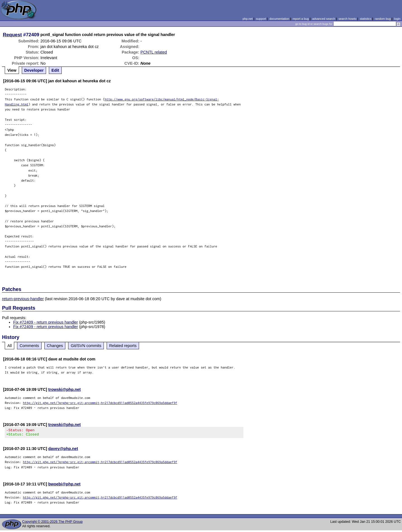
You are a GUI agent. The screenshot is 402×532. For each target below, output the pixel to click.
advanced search (324, 19)
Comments (29, 346)
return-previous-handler (23, 299)
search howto (347, 19)
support (261, 19)
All (9, 346)
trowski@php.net (64, 389)
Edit (55, 70)
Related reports (123, 346)
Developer (34, 70)
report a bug (301, 19)
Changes (55, 346)
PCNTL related (154, 52)
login (397, 19)
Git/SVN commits (86, 346)
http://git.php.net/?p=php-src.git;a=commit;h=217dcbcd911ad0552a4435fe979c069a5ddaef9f (100, 403)
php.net (248, 19)
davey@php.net (63, 450)
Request (12, 35)
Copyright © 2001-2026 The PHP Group (52, 523)
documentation (279, 19)
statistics (366, 19)
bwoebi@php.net (64, 486)
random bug (383, 19)
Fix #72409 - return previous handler (46, 322)
